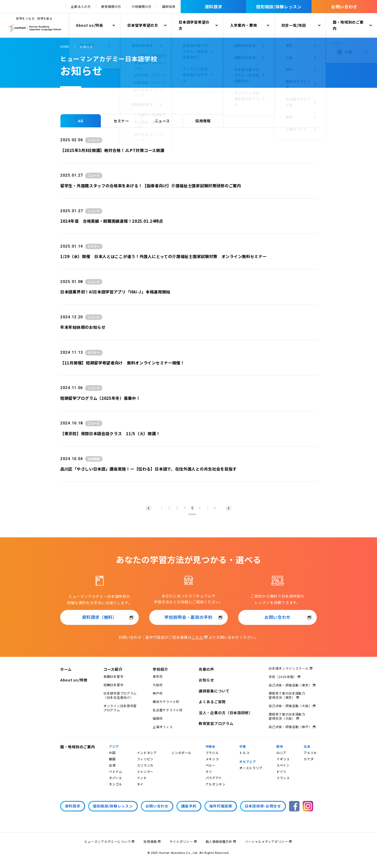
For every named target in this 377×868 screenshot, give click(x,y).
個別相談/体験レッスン (279, 7)
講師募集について (214, 691)
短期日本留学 (113, 685)
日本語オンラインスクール (289, 668)
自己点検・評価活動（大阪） (290, 706)
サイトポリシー (181, 841)
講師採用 (169, 6)
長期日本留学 (113, 676)
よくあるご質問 (212, 702)
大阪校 (158, 685)
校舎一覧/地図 (294, 25)
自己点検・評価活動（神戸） (290, 727)
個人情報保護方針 (219, 841)
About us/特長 (90, 25)
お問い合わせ (344, 7)
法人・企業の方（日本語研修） (226, 713)
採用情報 (203, 121)
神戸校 (158, 693)
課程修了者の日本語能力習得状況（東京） (287, 695)
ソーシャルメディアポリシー (267, 841)
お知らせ (206, 680)
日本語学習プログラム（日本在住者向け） (120, 695)
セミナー (121, 121)
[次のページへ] (229, 508)
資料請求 (214, 7)
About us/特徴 (74, 680)
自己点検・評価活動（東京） (290, 685)
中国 (112, 753)
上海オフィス (163, 727)
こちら (197, 637)
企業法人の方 (81, 6)
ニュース (162, 121)
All (81, 121)
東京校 (158, 676)
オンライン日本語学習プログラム (120, 708)
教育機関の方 (111, 6)
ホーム (66, 669)
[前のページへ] (148, 508)
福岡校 (158, 718)
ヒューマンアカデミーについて (108, 841)
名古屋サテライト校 (168, 710)
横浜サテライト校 (166, 702)
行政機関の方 (142, 6)
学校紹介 (160, 669)
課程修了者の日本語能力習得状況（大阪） (287, 716)
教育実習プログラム (216, 723)
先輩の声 (206, 669)
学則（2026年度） (283, 677)
